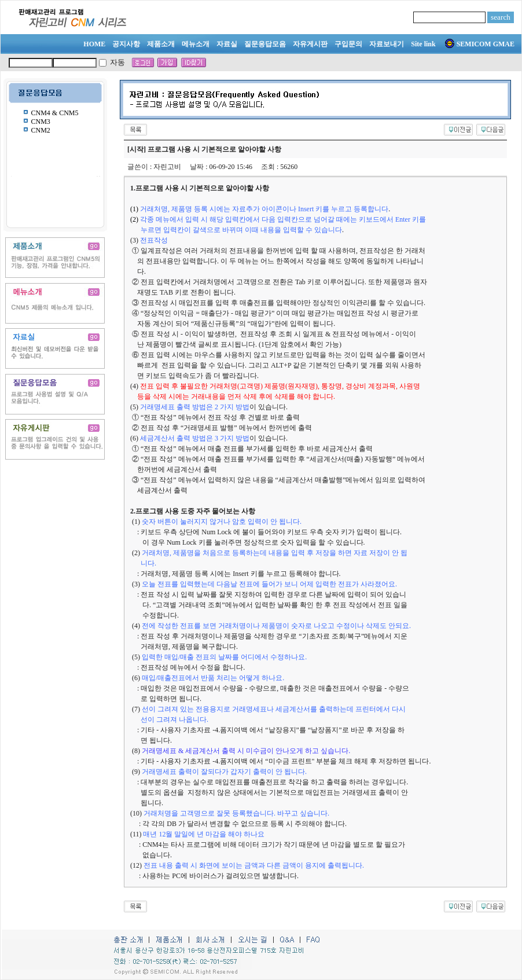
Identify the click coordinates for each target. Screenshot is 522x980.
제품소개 (161, 44)
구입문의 (348, 44)
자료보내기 (387, 44)
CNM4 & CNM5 (55, 113)
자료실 (227, 44)
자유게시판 (310, 44)
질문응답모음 (265, 44)
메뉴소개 (196, 44)
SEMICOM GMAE (480, 44)
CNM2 (41, 130)
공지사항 (126, 44)
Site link (423, 44)
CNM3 (41, 122)
